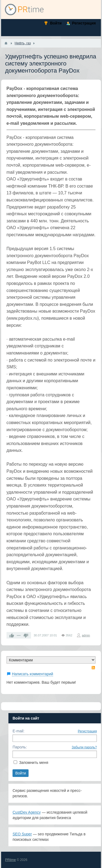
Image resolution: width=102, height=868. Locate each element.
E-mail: (18, 731)
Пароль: (20, 747)
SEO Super (22, 834)
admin (86, 635)
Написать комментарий (33, 674)
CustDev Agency (27, 812)
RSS (93, 668)
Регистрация (87, 731)
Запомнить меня (34, 763)
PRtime (10, 860)
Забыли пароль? (84, 747)
